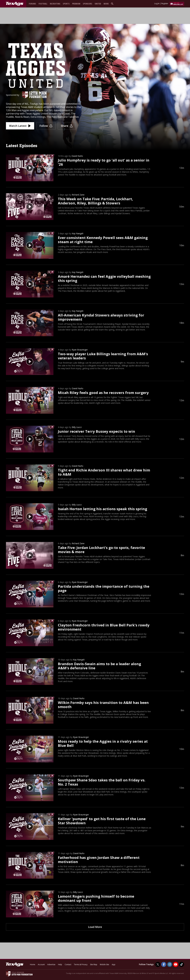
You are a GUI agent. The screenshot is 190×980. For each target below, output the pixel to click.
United (98, 4)
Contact (68, 964)
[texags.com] (15, 4)
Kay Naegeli (78, 233)
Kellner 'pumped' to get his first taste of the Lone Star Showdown (102, 821)
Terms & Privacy (81, 964)
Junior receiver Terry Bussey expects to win (96, 431)
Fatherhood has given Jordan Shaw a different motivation (99, 860)
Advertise (51, 964)
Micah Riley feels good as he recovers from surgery (103, 393)
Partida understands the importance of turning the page (104, 588)
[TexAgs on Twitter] (158, 964)
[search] (113, 4)
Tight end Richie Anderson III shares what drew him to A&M (104, 472)
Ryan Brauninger (80, 350)
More (106, 4)
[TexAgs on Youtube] (176, 964)
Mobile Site (104, 964)
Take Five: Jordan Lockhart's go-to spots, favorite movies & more (101, 550)
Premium (76, 4)
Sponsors (88, 4)
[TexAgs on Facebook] (164, 964)
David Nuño (77, 156)
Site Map (94, 964)
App (114, 964)
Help (60, 964)
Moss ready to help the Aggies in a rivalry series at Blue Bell (103, 743)
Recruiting (55, 4)
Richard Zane (78, 195)
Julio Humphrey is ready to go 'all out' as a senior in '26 (104, 162)
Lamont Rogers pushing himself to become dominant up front (96, 898)
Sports (66, 4)
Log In (157, 3)
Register (165, 3)
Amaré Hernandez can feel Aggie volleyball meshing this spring (104, 278)
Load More (95, 927)
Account (41, 964)
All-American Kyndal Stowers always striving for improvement (101, 317)
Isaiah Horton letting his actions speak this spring (102, 509)
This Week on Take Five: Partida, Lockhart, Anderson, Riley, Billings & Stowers (95, 201)
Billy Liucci (77, 427)
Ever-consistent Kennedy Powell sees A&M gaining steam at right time (103, 240)
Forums (32, 4)
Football (43, 4)
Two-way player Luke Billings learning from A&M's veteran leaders (103, 356)
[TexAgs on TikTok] (182, 964)
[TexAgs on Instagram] (170, 964)
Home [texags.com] (33, 964)
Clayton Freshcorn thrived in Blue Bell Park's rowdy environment (104, 627)
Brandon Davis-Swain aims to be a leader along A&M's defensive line (99, 666)
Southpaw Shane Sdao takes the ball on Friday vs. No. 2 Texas (102, 782)
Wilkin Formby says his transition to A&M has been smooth (103, 705)
